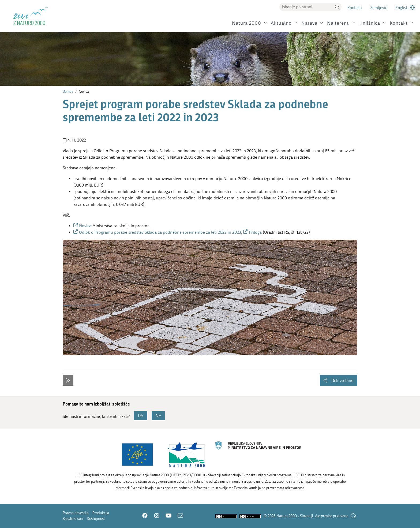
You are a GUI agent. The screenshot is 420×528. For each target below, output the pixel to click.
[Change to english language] (405, 8)
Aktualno (281, 23)
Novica (86, 226)
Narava (309, 23)
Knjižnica (370, 23)
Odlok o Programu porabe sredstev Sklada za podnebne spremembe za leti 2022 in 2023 (160, 232)
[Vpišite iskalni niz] (306, 7)
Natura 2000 (247, 23)
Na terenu (338, 23)
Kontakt (399, 23)
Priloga (256, 232)
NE (158, 416)
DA (141, 416)
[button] (337, 7)
